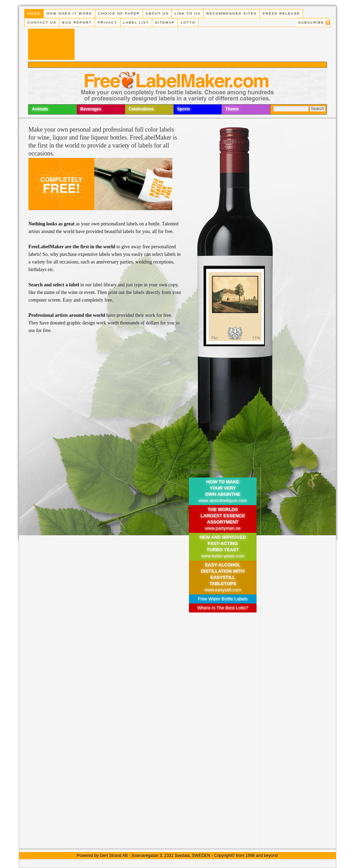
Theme (232, 109)
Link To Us (188, 13)
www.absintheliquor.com (223, 500)
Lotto (188, 22)
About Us (157, 13)
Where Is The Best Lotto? (223, 608)
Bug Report (77, 22)
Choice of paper (119, 13)
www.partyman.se (223, 528)
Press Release (282, 13)
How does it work (69, 13)
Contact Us (42, 22)
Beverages (91, 109)
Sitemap (165, 22)
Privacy (108, 22)
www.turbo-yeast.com (223, 556)
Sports (184, 109)
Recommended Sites (232, 13)
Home (34, 13)
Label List (136, 22)
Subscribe (311, 22)
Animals (40, 109)
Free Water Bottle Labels (223, 599)
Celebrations (141, 109)
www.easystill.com (223, 590)
